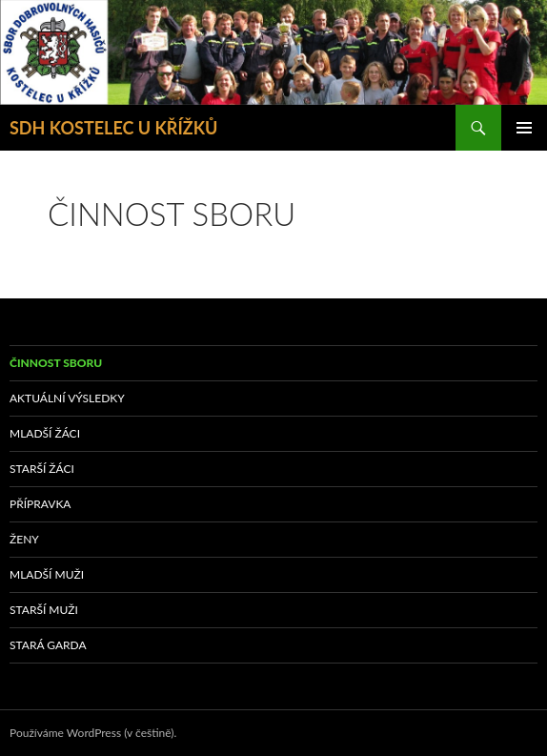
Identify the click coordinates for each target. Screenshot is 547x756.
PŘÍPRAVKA (40, 504)
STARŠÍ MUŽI (44, 610)
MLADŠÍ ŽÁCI (45, 433)
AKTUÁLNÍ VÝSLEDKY (67, 398)
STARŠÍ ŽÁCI (42, 469)
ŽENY (24, 539)
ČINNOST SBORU (56, 363)
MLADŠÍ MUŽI (47, 574)
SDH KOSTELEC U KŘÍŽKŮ (113, 128)
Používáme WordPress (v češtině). (93, 733)
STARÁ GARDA (48, 645)
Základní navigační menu (524, 128)
